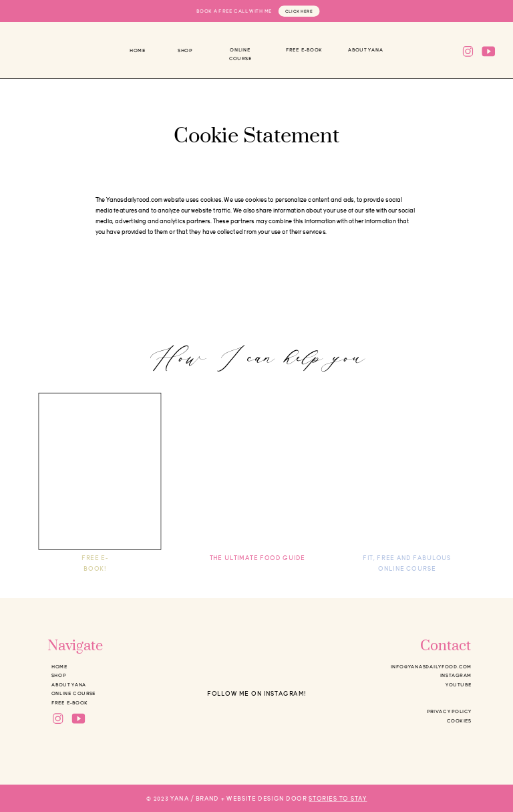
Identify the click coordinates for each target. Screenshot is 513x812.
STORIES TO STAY (338, 799)
